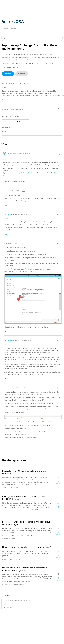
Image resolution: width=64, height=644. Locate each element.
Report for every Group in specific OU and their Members (25, 472)
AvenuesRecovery (20, 584)
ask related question (10, 182)
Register (5, 28)
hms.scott (17, 513)
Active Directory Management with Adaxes (17, 601)
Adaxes (11, 6)
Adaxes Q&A (13, 22)
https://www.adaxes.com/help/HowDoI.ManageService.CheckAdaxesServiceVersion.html (33, 95)
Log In (13, 28)
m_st (17, 488)
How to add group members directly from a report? (27, 547)
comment (22, 74)
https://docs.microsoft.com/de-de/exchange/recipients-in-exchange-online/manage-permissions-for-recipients (29, 270)
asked (4, 67)
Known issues (8, 607)
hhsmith (17, 559)
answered (11, 153)
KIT (16, 538)
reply (4, 100)
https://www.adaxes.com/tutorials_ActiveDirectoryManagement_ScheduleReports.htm (32, 174)
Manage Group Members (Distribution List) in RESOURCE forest (24, 498)
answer (8, 74)
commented (9, 83)
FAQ (5, 604)
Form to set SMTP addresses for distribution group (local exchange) (26, 523)
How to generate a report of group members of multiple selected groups (25, 569)
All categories (6, 595)
